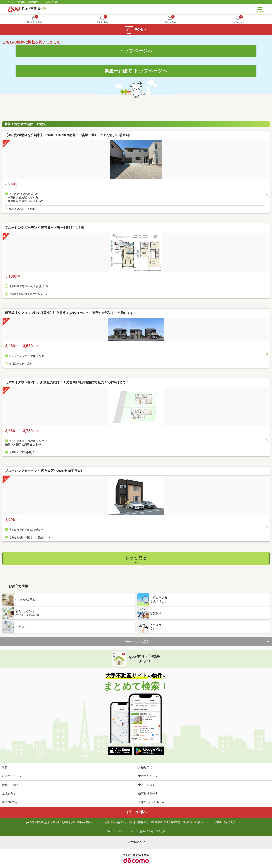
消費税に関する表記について (229, 822)
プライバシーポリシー (116, 831)
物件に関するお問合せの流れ (119, 822)
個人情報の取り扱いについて (197, 822)
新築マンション (12, 776)
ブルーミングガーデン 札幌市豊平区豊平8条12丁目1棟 (44, 228)
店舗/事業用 (10, 802)
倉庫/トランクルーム (151, 802)
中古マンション (148, 776)
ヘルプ (133, 831)
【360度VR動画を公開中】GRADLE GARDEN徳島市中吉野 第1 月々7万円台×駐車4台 (68, 135)
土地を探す (9, 793)
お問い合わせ (146, 831)
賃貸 (5, 767)
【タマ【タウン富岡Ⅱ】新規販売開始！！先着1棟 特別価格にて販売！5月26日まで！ (67, 382)
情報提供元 (142, 822)
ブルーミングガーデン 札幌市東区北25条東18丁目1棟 (44, 471)
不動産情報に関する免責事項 (165, 822)
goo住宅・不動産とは (37, 822)
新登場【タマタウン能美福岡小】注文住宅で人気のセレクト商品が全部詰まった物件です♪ (70, 313)
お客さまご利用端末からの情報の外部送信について (76, 822)
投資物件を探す (148, 793)
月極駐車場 (145, 767)
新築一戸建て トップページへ (136, 71)
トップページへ (136, 51)
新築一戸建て (10, 785)
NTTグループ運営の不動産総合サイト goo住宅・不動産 (33, 2)
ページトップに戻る (136, 642)
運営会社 (161, 831)
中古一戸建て (147, 785)
